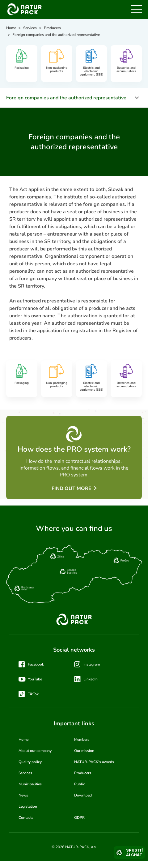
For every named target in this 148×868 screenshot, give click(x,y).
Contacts (26, 818)
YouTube (35, 679)
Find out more (72, 488)
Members (82, 740)
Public (80, 784)
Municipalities (30, 784)
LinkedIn (91, 679)
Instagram (92, 664)
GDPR (79, 818)
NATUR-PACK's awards (94, 762)
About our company (35, 751)
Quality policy (30, 762)
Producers (83, 773)
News (23, 795)
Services (25, 773)
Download (83, 795)
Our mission (84, 751)
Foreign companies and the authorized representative (66, 98)
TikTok (33, 694)
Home (23, 740)
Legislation (28, 806)
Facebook (36, 664)
